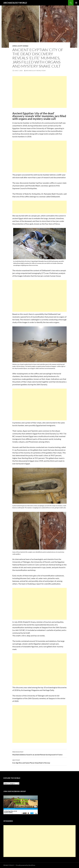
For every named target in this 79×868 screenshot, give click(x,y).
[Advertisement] (39, 92)
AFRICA (15, 46)
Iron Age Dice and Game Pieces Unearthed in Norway (39, 761)
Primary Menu (76, 3)
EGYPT (20, 46)
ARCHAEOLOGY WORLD (15, 3)
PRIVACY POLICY (9, 865)
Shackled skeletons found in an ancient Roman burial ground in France (39, 753)
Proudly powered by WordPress (26, 865)
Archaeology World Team (36, 71)
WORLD (26, 46)
